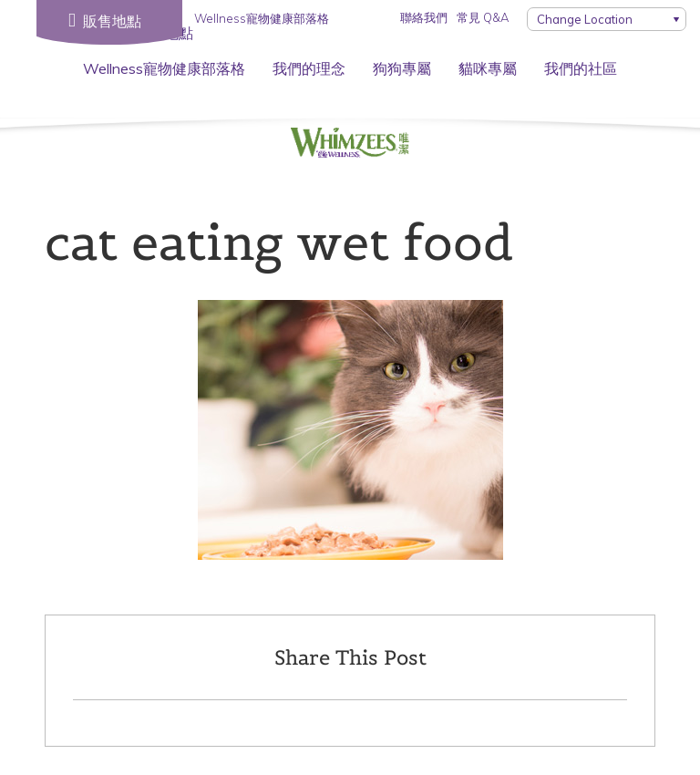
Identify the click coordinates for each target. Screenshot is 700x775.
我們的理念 (309, 68)
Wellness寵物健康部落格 (164, 68)
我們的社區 (581, 68)
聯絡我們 (424, 17)
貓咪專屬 (488, 68)
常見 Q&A (483, 17)
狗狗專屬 (402, 68)
